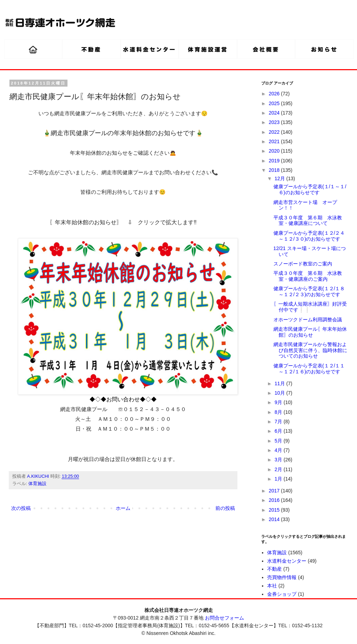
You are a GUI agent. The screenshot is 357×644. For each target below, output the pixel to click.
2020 (275, 151)
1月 (279, 479)
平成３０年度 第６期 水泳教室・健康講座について (308, 221)
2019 (275, 161)
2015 (275, 510)
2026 (275, 94)
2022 (275, 132)
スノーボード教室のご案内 (303, 264)
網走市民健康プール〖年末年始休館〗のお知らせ (310, 332)
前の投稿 (225, 508)
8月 (279, 412)
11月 (280, 383)
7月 (279, 422)
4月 (279, 450)
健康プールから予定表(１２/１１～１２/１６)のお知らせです (309, 369)
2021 (275, 141)
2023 (275, 122)
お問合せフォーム (224, 618)
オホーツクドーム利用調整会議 (308, 320)
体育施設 (37, 484)
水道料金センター (287, 561)
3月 (279, 460)
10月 (280, 393)
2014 (275, 519)
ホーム (123, 508)
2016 (275, 500)
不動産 (274, 569)
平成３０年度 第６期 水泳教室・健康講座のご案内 (308, 276)
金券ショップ (282, 594)
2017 (275, 491)
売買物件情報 (282, 577)
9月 (279, 402)
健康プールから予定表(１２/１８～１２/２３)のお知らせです (309, 291)
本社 (272, 586)
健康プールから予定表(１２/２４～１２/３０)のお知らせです (309, 236)
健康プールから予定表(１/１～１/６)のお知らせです (310, 189)
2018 (275, 170)
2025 (275, 103)
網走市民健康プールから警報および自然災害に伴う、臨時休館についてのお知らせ (310, 350)
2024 (275, 113)
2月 (279, 469)
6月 (279, 431)
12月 (280, 178)
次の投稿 (21, 508)
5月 (279, 441)
